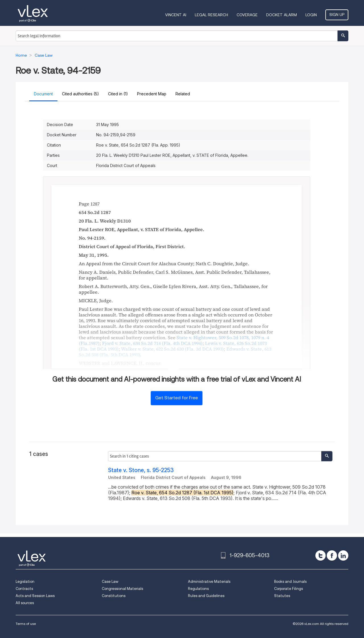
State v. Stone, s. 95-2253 (141, 470)
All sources (25, 603)
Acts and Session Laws (35, 596)
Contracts (24, 589)
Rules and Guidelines (206, 596)
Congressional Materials (122, 589)
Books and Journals (290, 582)
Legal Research (211, 15)
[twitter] (320, 555)
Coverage (247, 15)
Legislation (25, 582)
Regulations (198, 589)
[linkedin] (343, 555)
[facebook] (332, 555)
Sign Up (337, 15)
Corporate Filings (288, 589)
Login (311, 15)
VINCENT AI (176, 15)
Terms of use (26, 624)
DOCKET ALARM (282, 15)
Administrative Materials (209, 582)
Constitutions (114, 596)
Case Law (110, 582)
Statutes (282, 596)
